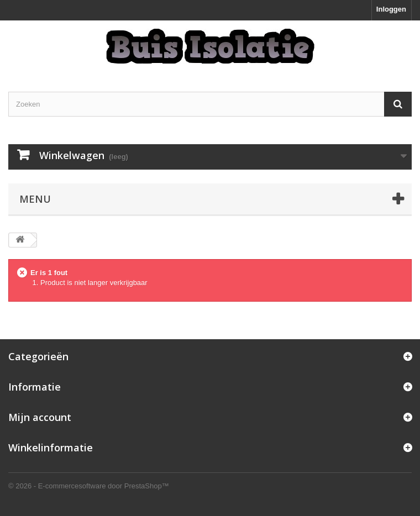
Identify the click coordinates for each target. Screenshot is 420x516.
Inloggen (391, 9)
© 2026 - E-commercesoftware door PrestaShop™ (89, 486)
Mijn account (40, 417)
